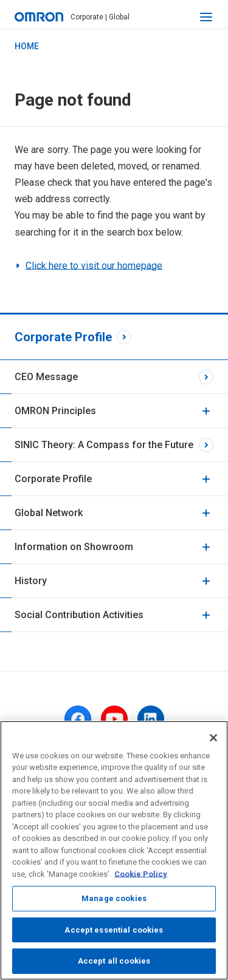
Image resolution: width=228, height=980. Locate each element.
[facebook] (78, 719)
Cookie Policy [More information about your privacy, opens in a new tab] (141, 874)
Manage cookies (114, 898)
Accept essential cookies (114, 930)
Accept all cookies (114, 961)
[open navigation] (206, 17)
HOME (27, 46)
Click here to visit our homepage (94, 266)
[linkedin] (151, 719)
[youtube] (114, 719)
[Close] (213, 738)
